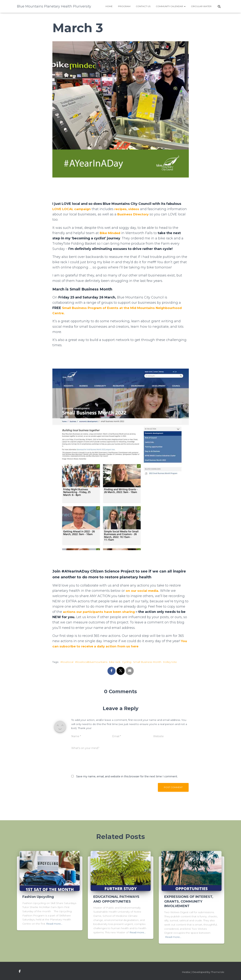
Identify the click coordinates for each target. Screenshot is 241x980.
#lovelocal (67, 662)
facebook (20, 971)
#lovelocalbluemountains (91, 662)
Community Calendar (171, 6)
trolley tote (170, 662)
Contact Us (143, 6)
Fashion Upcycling (38, 897)
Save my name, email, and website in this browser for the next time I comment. (127, 776)
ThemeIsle (218, 972)
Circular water (201, 6)
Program (124, 6)
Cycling (127, 662)
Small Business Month (147, 662)
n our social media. (144, 591)
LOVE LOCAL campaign (73, 209)
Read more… (54, 924)
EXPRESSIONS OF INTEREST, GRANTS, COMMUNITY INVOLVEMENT (189, 901)
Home (109, 6)
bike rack (115, 662)
